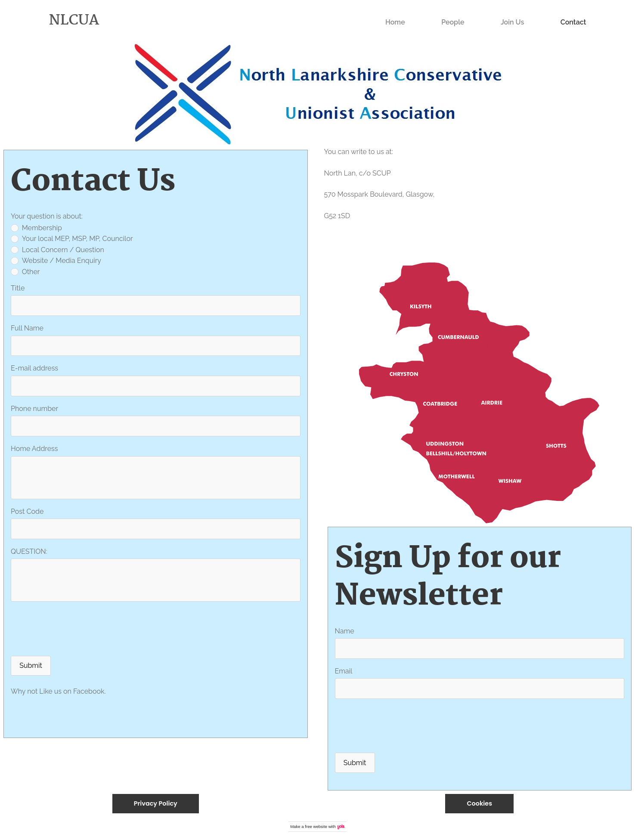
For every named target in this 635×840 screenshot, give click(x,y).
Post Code (27, 511)
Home (395, 22)
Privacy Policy (156, 803)
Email (344, 671)
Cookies (479, 803)
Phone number (34, 409)
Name (345, 631)
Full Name (27, 328)
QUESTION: (29, 551)
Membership (36, 228)
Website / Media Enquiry (56, 261)
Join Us (512, 22)
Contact (573, 22)
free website (316, 826)
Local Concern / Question (57, 250)
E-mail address (34, 368)
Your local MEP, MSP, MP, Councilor (72, 239)
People (453, 22)
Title (18, 288)
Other (25, 272)
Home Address (34, 449)
